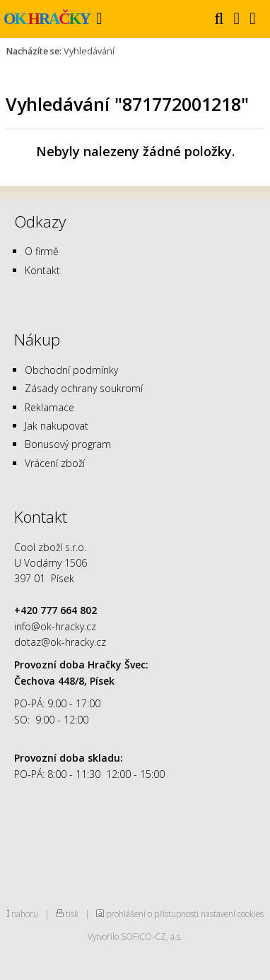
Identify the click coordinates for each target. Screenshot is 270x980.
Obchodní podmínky (71, 370)
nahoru (25, 914)
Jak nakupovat (57, 426)
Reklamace (49, 407)
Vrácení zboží (55, 463)
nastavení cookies (232, 914)
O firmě (42, 251)
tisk (72, 914)
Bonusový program (68, 444)
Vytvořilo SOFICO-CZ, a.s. (135, 936)
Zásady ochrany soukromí (84, 388)
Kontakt (42, 270)
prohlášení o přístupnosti (152, 914)
